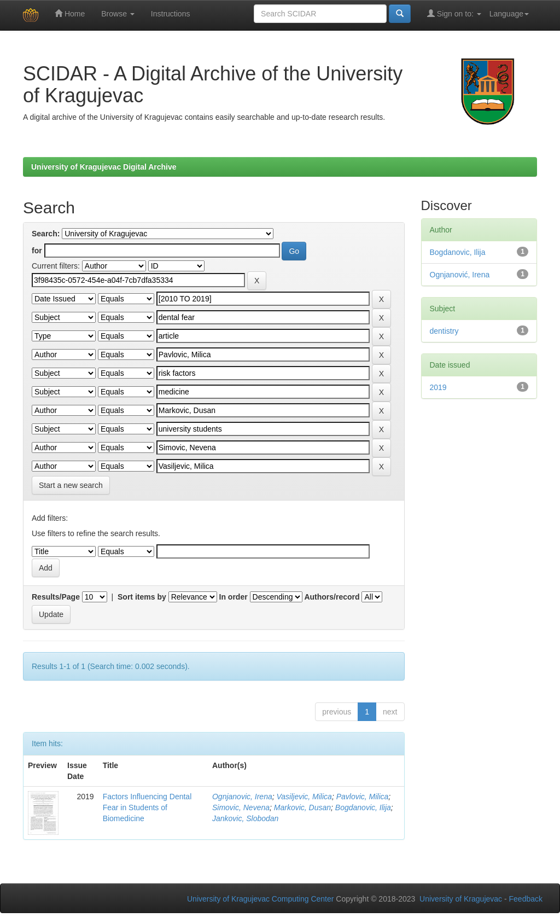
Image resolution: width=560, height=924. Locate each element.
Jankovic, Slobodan (245, 818)
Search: (46, 234)
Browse (118, 14)
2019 (438, 387)
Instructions (171, 14)
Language (509, 14)
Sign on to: (454, 13)
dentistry (444, 331)
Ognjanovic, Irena (242, 797)
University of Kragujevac (461, 899)
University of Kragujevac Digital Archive (104, 167)
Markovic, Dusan (302, 807)
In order (234, 597)
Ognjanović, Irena (460, 275)
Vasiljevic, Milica (304, 797)
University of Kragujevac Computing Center (260, 899)
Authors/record (332, 597)
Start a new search (71, 485)
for (37, 251)
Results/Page (56, 597)
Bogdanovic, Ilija (363, 807)
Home (70, 13)
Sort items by (142, 597)
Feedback (526, 899)
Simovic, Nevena (241, 807)
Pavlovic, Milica (363, 797)
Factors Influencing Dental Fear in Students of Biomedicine (147, 807)
